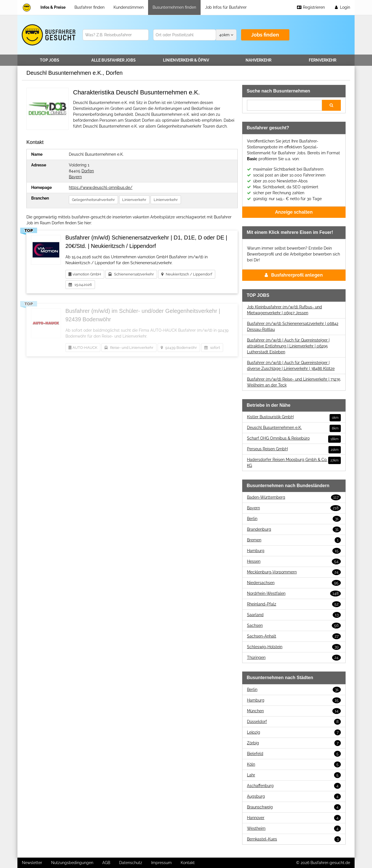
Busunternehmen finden (174, 7)
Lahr (294, 775)
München (294, 711)
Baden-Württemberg (294, 497)
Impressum (161, 863)
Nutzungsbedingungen (72, 863)
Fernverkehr (323, 60)
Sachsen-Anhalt (294, 636)
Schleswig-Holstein (294, 647)
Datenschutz (131, 863)
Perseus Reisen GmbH (294, 449)
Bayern (75, 177)
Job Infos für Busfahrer (226, 7)
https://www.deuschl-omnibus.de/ (101, 187)
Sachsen (294, 626)
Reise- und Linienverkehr (129, 348)
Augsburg (294, 796)
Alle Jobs (114, 60)
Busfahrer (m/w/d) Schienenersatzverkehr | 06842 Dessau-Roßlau (293, 326)
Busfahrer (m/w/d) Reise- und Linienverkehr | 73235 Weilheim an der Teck (294, 382)
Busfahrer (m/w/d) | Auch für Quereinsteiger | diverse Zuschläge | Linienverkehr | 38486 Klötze (291, 366)
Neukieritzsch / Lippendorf (187, 274)
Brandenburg (294, 529)
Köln (294, 764)
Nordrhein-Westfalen (294, 594)
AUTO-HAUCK (83, 348)
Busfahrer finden (89, 7)
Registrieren (311, 7)
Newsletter (32, 863)
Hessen (294, 561)
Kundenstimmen (129, 7)
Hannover (294, 818)
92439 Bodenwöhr (179, 348)
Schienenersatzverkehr (131, 274)
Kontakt (188, 863)
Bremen (294, 540)
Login (342, 7)
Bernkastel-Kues (294, 839)
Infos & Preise (53, 7)
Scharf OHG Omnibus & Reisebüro (294, 438)
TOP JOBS (50, 60)
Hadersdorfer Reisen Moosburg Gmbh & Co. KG (294, 462)
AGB (106, 863)
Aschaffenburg (294, 786)
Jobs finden (265, 35)
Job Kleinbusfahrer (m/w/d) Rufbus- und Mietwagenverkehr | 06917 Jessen (284, 310)
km (226, 35)
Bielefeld (294, 754)
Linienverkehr (186, 60)
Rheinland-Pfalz (294, 604)
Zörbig (294, 743)
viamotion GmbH (85, 274)
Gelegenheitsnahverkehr (93, 200)
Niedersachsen (294, 583)
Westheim (294, 829)
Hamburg (294, 551)
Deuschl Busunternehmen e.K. (294, 428)
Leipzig (294, 732)
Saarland (294, 615)
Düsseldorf (294, 722)
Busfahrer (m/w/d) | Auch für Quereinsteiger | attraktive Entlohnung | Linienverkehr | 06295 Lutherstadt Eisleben (288, 346)
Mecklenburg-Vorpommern (294, 572)
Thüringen (294, 658)
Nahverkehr (258, 60)
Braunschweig (294, 807)
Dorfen (88, 171)
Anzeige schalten (294, 212)
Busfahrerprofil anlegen (294, 275)
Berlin (294, 519)
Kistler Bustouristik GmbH (294, 417)
